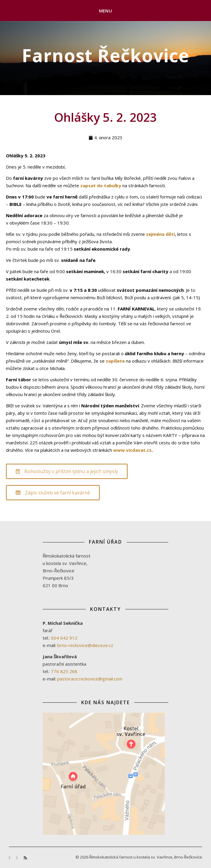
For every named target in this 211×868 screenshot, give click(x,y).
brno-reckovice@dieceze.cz (85, 645)
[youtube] (17, 858)
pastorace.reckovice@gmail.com (90, 679)
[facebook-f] (10, 858)
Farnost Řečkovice (106, 55)
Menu (105, 11)
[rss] (25, 858)
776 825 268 (64, 671)
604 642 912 (64, 638)
